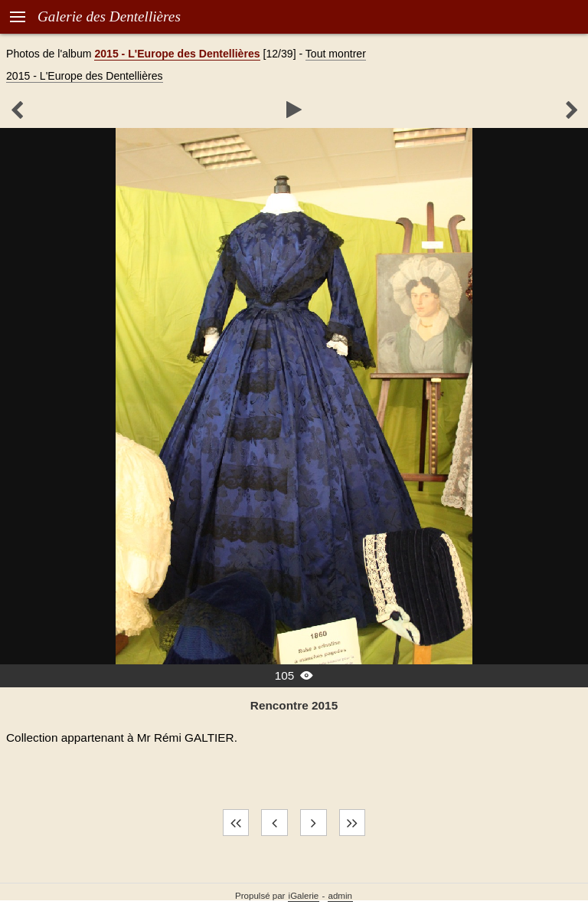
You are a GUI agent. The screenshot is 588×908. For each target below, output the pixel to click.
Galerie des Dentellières (109, 16)
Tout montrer (336, 54)
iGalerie (304, 896)
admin (340, 896)
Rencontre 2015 (294, 705)
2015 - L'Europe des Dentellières (177, 54)
